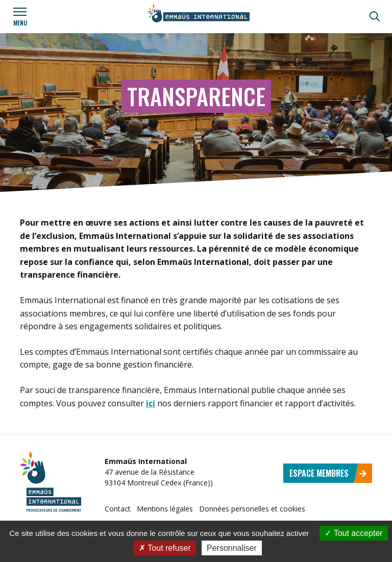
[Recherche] (375, 16)
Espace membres (328, 473)
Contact (118, 509)
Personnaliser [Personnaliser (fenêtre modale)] (232, 548)
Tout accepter (353, 533)
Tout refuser (165, 548)
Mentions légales (165, 509)
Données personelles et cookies (252, 509)
